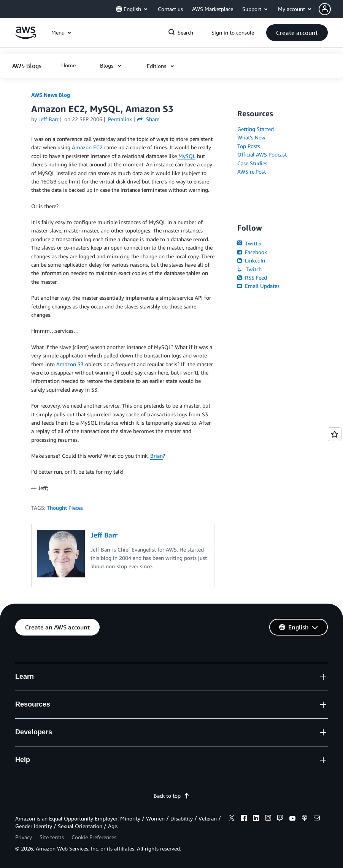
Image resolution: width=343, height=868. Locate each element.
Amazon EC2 (87, 147)
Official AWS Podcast (262, 154)
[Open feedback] (335, 434)
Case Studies (252, 163)
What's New (251, 137)
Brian (156, 456)
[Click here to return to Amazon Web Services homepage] (26, 37)
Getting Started (256, 129)
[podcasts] (305, 819)
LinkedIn (251, 260)
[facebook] (244, 819)
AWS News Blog (51, 95)
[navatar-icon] (325, 9)
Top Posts (249, 146)
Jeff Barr (48, 119)
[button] (331, 9)
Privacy (24, 837)
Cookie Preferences (94, 837)
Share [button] (148, 119)
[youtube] (292, 819)
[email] (317, 819)
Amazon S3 (70, 364)
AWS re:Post (252, 172)
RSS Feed (252, 277)
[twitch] (280, 819)
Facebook (252, 252)
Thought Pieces (65, 508)
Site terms (52, 837)
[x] (232, 819)
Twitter (250, 243)
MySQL (187, 156)
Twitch (249, 269)
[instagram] (268, 819)
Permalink (120, 119)
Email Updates (258, 286)
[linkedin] (256, 819)
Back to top (172, 796)
